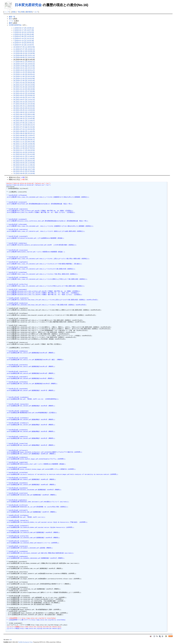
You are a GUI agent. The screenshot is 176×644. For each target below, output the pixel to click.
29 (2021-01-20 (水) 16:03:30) (24, 87)
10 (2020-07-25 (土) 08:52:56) (24, 47)
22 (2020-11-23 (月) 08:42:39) (24, 72)
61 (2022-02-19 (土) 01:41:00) (24, 154)
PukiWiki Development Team (25, 642)
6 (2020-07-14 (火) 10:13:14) (24, 39)
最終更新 (29, 12)
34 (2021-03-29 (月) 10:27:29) (24, 98)
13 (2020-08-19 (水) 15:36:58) (24, 53)
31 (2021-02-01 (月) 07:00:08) (24, 91)
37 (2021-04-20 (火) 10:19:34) (24, 104)
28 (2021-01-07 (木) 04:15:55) (24, 85)
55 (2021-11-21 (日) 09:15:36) (24, 142)
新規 (14, 12)
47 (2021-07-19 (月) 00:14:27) (24, 125)
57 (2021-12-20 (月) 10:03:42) (24, 146)
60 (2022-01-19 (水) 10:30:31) (24, 152)
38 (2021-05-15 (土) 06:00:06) (24, 106)
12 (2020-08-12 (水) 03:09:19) (24, 51)
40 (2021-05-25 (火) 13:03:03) (24, 110)
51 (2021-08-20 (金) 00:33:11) (24, 133)
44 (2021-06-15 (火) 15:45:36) (24, 119)
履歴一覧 (12, 17)
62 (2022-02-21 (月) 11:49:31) (24, 156)
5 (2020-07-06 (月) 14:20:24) (24, 36)
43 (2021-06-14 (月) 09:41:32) (24, 117)
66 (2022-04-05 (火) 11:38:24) (24, 165)
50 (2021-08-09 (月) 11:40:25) (24, 131)
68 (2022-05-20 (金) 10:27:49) (24, 169)
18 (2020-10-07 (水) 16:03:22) (24, 64)
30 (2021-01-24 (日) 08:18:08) (24, 89)
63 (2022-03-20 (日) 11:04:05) (24, 159)
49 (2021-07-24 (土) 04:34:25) (24, 129)
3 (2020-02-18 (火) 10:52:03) (24, 32)
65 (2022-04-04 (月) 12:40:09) (24, 163)
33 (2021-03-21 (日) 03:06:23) (24, 95)
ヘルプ (36, 12)
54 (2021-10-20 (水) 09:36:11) (24, 140)
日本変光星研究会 (28, 5)
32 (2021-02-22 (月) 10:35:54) (24, 93)
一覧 (18, 12)
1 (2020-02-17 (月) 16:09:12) (24, 28)
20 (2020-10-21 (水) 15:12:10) (24, 68)
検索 (23, 12)
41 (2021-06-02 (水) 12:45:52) (24, 112)
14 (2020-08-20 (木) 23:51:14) (24, 55)
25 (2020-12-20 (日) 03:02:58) (24, 79)
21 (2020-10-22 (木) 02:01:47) (24, 70)
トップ (7, 12)
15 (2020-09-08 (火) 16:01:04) (24, 57)
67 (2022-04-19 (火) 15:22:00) (24, 167)
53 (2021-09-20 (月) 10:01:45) (24, 138)
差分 (10, 19)
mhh (11, 640)
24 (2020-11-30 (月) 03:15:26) (24, 76)
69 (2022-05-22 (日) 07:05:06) (24, 171)
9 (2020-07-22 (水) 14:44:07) (24, 45)
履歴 (10, 23)
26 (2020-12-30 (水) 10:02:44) (24, 81)
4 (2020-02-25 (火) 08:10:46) (24, 34)
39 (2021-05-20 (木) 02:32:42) (24, 108)
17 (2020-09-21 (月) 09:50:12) (24, 62)
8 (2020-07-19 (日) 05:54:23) (24, 43)
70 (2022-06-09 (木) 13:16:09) (24, 173)
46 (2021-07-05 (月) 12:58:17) (24, 123)
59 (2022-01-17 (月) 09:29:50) (24, 150)
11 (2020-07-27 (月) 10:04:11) (24, 49)
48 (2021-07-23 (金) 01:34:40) (24, 127)
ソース (11, 21)
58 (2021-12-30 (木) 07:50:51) (24, 148)
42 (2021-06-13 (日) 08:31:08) (24, 114)
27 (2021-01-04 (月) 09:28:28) (24, 83)
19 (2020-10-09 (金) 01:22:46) (24, 66)
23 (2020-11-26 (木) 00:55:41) (24, 74)
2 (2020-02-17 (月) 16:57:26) (24, 30)
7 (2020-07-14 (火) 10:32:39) (24, 41)
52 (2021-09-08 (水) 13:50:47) (24, 135)
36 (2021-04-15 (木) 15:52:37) (24, 102)
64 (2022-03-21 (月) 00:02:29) (24, 161)
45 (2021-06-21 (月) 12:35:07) (24, 121)
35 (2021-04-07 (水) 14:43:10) (24, 100)
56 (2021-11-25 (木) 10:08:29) (24, 144)
